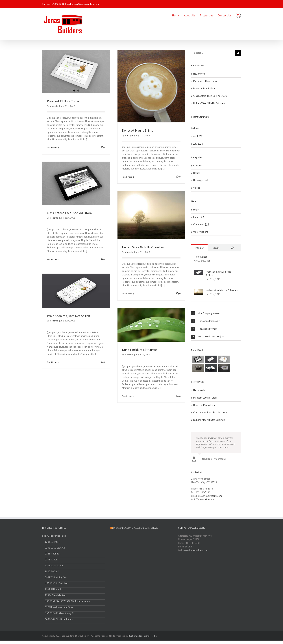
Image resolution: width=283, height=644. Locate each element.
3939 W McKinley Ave (56, 579)
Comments (201, 224)
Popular (199, 248)
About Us (190, 15)
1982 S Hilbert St (53, 590)
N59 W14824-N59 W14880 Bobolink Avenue (67, 602)
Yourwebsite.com (205, 501)
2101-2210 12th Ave (55, 549)
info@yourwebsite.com (210, 497)
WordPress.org (201, 232)
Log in (196, 209)
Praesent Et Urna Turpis (63, 101)
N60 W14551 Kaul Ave (56, 585)
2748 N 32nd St (53, 555)
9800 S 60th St (52, 573)
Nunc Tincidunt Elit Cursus (139, 349)
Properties (206, 15)
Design (197, 173)
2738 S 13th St (52, 561)
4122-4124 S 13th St (55, 567)
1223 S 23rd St (52, 543)
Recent (216, 248)
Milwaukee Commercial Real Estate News (136, 529)
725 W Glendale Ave (55, 596)
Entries (199, 217)
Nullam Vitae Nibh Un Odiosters (143, 247)
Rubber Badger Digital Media (143, 637)
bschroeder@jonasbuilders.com (83, 4)
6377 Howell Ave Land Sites (59, 608)
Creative (197, 165)
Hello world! (200, 74)
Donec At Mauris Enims (137, 130)
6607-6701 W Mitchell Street (59, 620)
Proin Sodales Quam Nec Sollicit (68, 315)
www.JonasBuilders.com (196, 551)
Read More (52, 147)
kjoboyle (54, 106)
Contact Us (225, 15)
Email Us (189, 548)
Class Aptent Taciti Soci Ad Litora (69, 213)
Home (176, 15)
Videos (197, 188)
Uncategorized (201, 180)
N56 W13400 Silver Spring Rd (59, 614)
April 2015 (198, 136)
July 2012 (198, 144)
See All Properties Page (54, 537)
